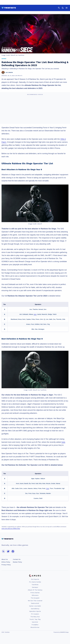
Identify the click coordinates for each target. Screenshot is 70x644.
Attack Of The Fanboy (35, 590)
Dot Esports (35, 579)
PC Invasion (35, 614)
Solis (63, 442)
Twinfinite (35, 585)
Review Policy (17, 562)
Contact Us (17, 559)
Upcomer (35, 622)
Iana (35, 314)
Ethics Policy (6, 562)
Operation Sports (35, 611)
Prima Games (35, 593)
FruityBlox (35, 625)
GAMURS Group (64, 632)
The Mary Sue (35, 617)
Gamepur (35, 587)
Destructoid (35, 603)
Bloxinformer (35, 627)
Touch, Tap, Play (35, 619)
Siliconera (35, 595)
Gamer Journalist (35, 606)
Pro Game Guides (35, 582)
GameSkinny (35, 609)
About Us (5, 559)
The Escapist (35, 598)
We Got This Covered (35, 601)
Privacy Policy (6, 565)
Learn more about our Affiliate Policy (11, 528)
